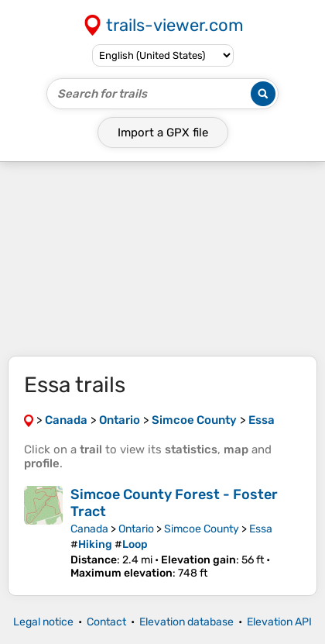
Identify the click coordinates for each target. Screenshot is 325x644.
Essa (261, 529)
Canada (89, 529)
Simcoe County (202, 529)
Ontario (136, 529)
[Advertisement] (162, 259)
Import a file (163, 133)
